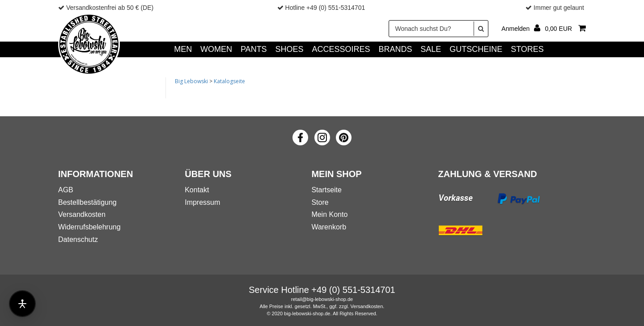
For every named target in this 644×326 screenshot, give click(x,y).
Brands (395, 49)
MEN (183, 49)
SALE (431, 49)
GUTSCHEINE (476, 49)
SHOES (290, 49)
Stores (527, 49)
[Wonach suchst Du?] (439, 29)
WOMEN (216, 49)
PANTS (254, 49)
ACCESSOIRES (341, 49)
